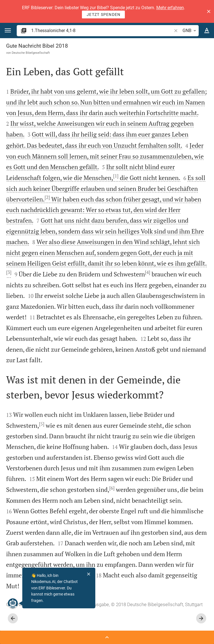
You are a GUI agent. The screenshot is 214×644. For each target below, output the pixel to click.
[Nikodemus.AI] (13, 603)
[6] (112, 488)
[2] (47, 197)
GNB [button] (190, 31)
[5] (42, 424)
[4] (148, 272)
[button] (209, 11)
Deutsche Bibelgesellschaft (31, 53)
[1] (116, 176)
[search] (102, 31)
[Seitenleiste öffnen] (107, 637)
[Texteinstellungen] (207, 31)
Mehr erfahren (170, 8)
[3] (9, 272)
